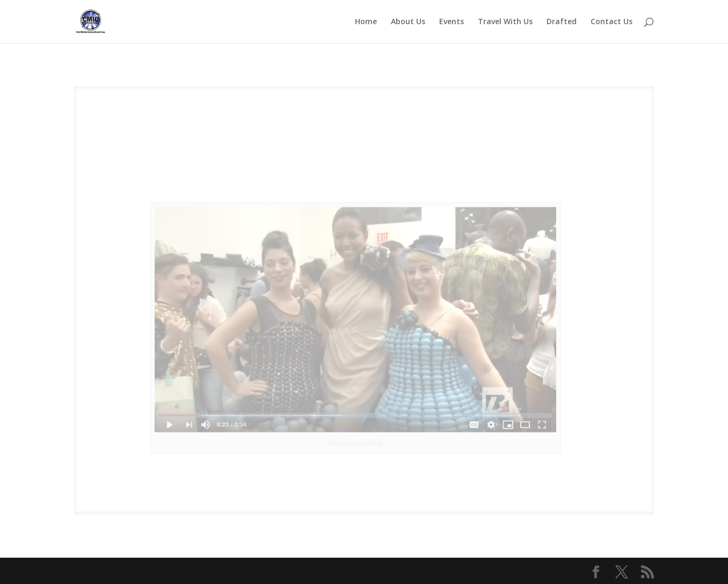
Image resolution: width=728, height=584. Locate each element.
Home (366, 22)
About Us (408, 22)
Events (452, 22)
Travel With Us (505, 22)
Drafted (562, 22)
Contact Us (611, 22)
